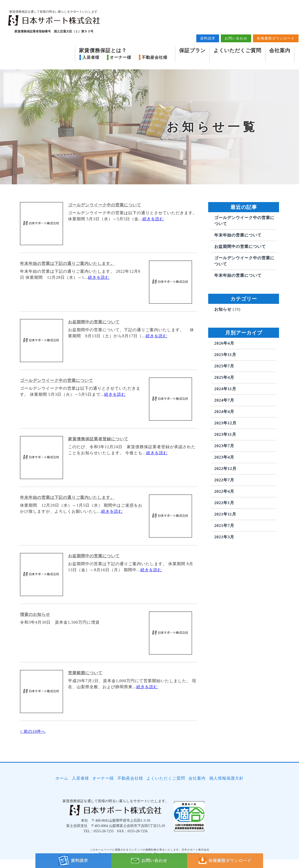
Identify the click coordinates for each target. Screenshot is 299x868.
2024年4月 (224, 424)
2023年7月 (224, 458)
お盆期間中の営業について (94, 335)
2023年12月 (225, 436)
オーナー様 (120, 58)
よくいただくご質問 (237, 52)
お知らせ (223, 322)
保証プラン (192, 52)
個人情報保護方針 (228, 789)
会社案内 (279, 52)
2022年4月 (224, 504)
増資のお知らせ (35, 627)
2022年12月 (225, 481)
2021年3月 (224, 550)
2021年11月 (225, 527)
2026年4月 (224, 356)
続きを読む (153, 232)
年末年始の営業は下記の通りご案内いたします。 (67, 276)
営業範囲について (85, 686)
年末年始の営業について (238, 248)
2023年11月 (225, 447)
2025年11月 (225, 367)
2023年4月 (224, 470)
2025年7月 (224, 379)
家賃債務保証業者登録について (98, 452)
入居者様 (90, 58)
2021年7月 (224, 538)
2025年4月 (224, 390)
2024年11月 (225, 401)
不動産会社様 (154, 58)
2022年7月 (224, 493)
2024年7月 (224, 413)
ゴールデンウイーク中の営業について (105, 218)
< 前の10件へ (33, 744)
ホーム (61, 789)
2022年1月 (224, 515)
